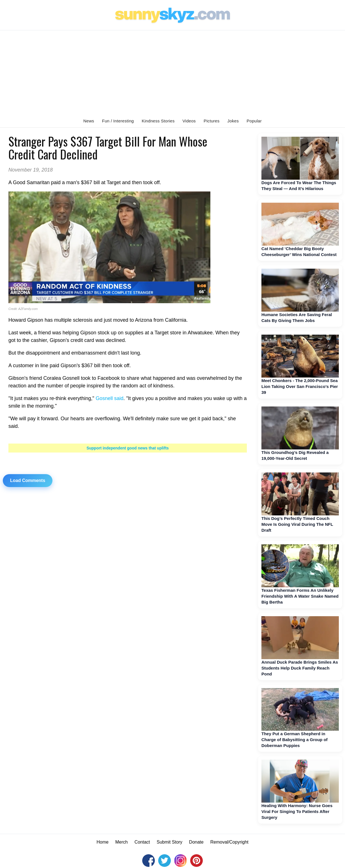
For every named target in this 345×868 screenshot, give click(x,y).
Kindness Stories (158, 121)
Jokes (233, 121)
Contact (142, 842)
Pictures (212, 121)
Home (103, 842)
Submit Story (170, 842)
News (89, 121)
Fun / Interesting (118, 121)
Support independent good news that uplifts (127, 448)
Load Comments (28, 480)
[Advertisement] (173, 72)
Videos (189, 121)
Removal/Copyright (229, 842)
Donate (196, 842)
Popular (254, 121)
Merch (121, 842)
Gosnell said (110, 398)
